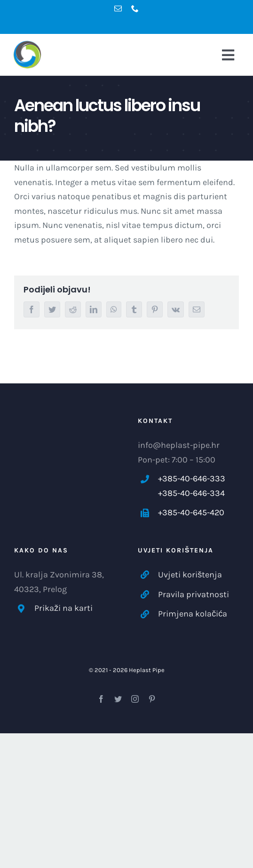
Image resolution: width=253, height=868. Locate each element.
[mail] (118, 8)
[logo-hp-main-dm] (38, 55)
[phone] (135, 8)
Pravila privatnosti (194, 594)
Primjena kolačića (193, 614)
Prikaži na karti (63, 608)
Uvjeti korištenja (190, 575)
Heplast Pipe (147, 670)
